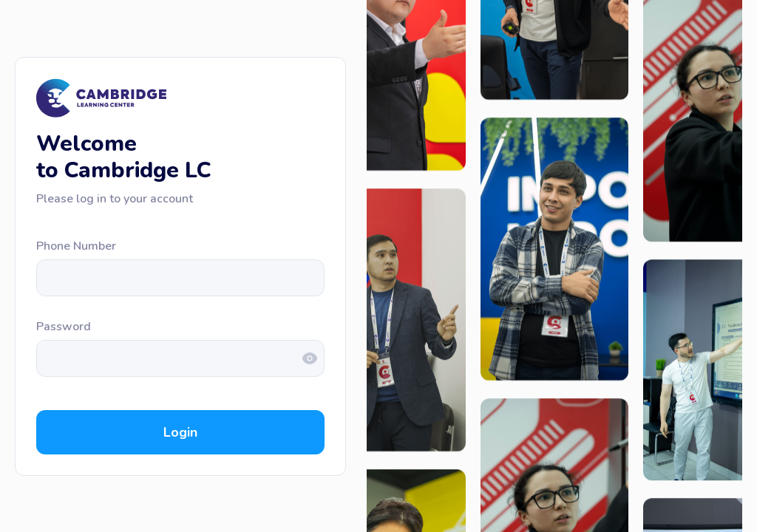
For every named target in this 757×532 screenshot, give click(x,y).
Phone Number (76, 246)
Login (180, 432)
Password (64, 327)
